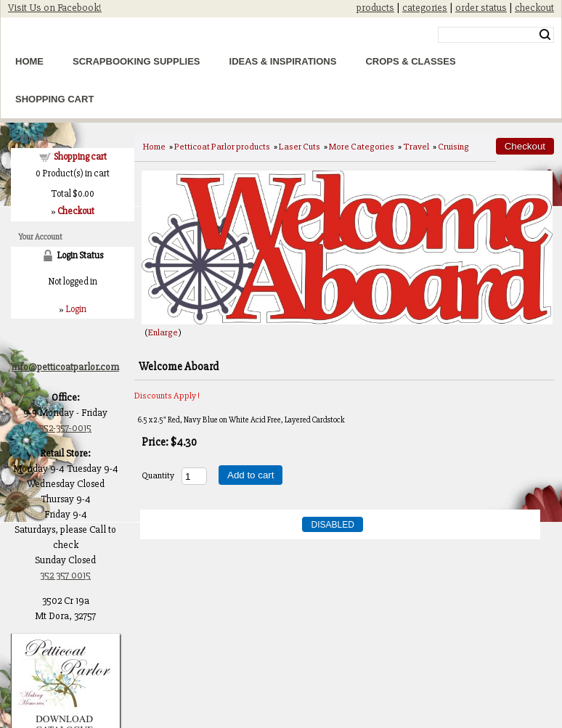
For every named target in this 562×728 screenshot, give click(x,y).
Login (76, 309)
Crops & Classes (410, 61)
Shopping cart (80, 157)
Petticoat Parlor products (222, 147)
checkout (534, 8)
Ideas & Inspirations (283, 61)
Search (545, 35)
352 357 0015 (65, 575)
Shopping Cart (54, 99)
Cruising (453, 147)
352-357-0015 (65, 428)
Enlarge (163, 332)
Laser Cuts (300, 147)
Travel (416, 147)
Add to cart (251, 475)
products (375, 8)
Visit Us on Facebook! (55, 8)
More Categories (362, 147)
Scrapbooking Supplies (137, 61)
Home (29, 61)
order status (481, 8)
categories (425, 8)
